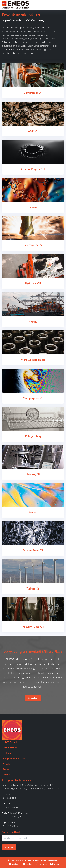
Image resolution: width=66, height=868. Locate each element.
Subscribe (9, 847)
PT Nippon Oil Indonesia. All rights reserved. (37, 860)
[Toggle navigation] (60, 5)
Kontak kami (33, 698)
